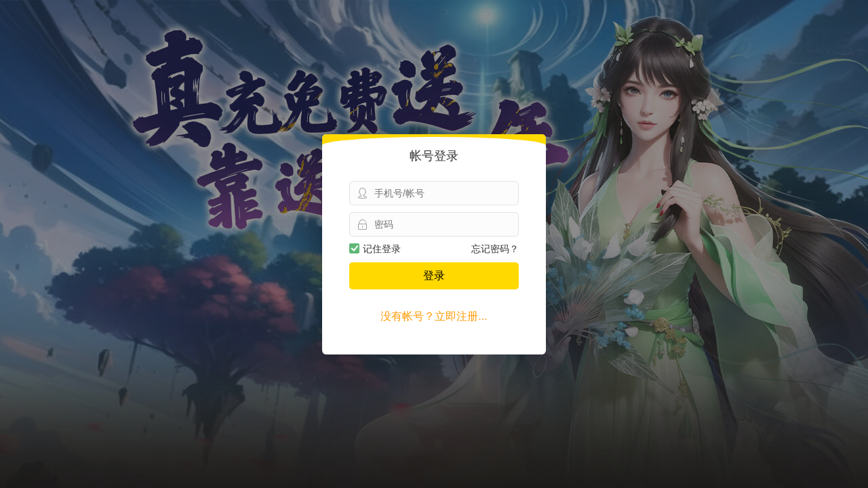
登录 (434, 276)
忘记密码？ (495, 249)
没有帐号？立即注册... (434, 316)
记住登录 (375, 249)
